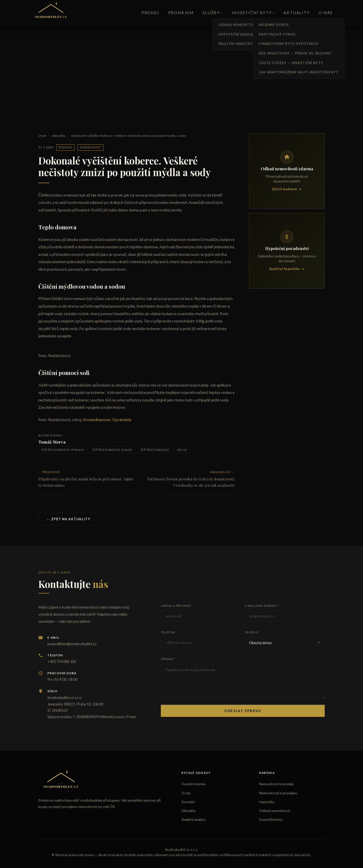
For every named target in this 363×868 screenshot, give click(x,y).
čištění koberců (155, 450)
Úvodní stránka (193, 784)
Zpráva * (168, 659)
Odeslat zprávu (243, 711)
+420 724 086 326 (62, 661)
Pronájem (181, 12)
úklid (182, 450)
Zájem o (252, 632)
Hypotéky (267, 802)
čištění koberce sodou (113, 450)
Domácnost (90, 147)
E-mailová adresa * (262, 606)
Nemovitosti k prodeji (276, 784)
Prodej (150, 12)
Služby (211, 12)
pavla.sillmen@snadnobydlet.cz (72, 644)
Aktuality (296, 12)
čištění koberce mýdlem (63, 450)
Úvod (42, 136)
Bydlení (65, 147)
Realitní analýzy (194, 819)
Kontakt (188, 802)
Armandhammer (97, 419)
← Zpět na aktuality (68, 519)
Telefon (168, 632)
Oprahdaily (122, 419)
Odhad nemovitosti (275, 811)
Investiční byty (252, 12)
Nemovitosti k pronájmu (278, 793)
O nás (326, 12)
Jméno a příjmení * (177, 606)
